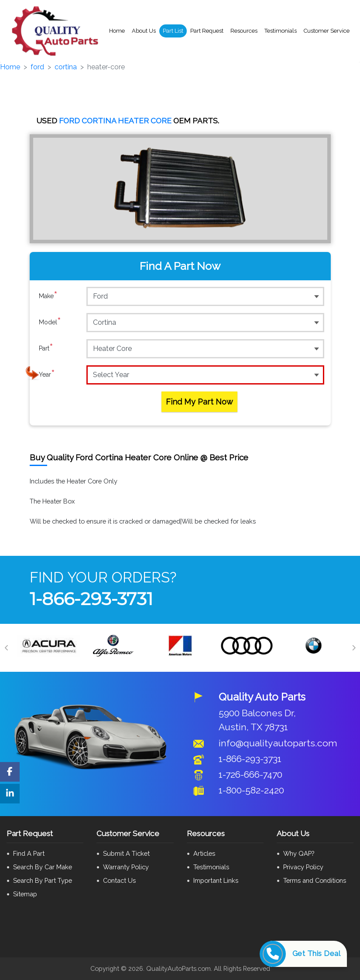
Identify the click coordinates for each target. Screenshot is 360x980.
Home (117, 31)
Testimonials (281, 31)
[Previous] (7, 648)
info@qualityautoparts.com (278, 743)
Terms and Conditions (315, 880)
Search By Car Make (43, 867)
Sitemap (25, 894)
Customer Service (327, 31)
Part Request (207, 31)
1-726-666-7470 (250, 774)
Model (50, 322)
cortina (66, 67)
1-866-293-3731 (91, 599)
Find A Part (29, 853)
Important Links (216, 880)
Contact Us (119, 880)
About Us (144, 31)
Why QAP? (299, 853)
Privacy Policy (303, 867)
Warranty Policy (126, 867)
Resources (244, 31)
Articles (204, 853)
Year (47, 374)
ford (37, 67)
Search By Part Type (43, 880)
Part (46, 348)
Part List (173, 31)
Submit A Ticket (126, 853)
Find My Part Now (199, 402)
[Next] (353, 648)
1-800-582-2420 (251, 790)
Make (48, 296)
